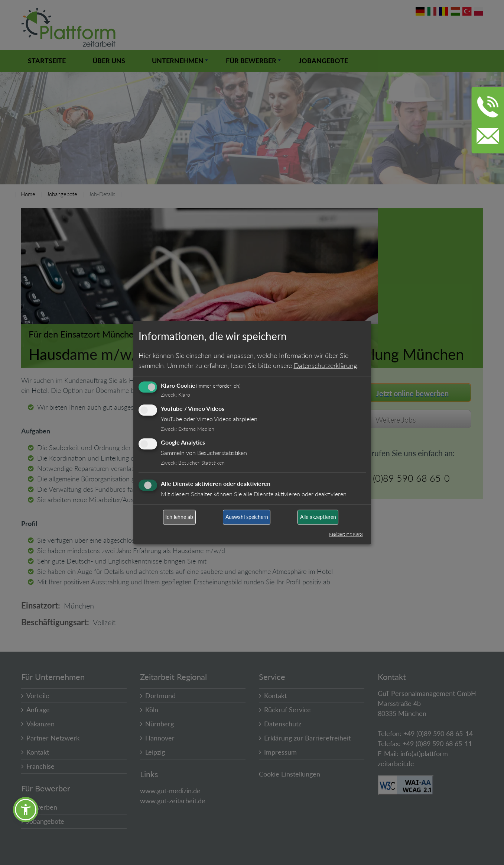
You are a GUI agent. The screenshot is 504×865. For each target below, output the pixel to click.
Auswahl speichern (247, 517)
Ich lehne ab (179, 517)
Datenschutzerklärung (325, 365)
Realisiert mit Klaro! (346, 534)
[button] (26, 810)
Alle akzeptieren (318, 517)
